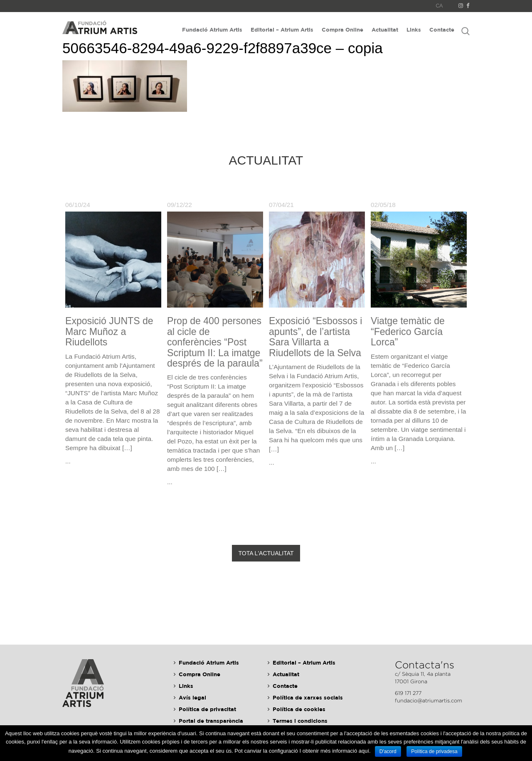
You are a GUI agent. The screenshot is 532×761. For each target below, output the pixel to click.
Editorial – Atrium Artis (282, 30)
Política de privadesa (434, 751)
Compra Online (342, 30)
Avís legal (192, 697)
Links (414, 30)
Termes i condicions (300, 721)
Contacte (442, 30)
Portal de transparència (211, 721)
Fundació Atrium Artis (212, 30)
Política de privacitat (207, 709)
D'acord (388, 751)
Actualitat (385, 30)
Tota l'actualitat (266, 553)
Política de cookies (299, 709)
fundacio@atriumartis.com (429, 701)
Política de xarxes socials (308, 697)
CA (440, 6)
